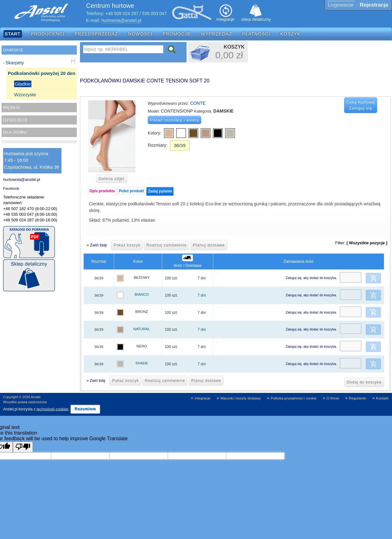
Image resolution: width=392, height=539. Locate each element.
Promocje (177, 34)
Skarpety (15, 63)
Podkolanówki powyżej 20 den (42, 73)
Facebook (11, 188)
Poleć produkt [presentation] (131, 191)
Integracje (203, 398)
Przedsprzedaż (96, 34)
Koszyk (290, 34)
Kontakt (382, 398)
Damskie (13, 50)
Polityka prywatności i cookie (294, 398)
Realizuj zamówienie (167, 245)
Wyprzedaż (216, 34)
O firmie (333, 398)
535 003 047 (155, 13)
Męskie (12, 107)
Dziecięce (15, 120)
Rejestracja (374, 5)
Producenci (48, 34)
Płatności (256, 34)
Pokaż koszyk (127, 245)
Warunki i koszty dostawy (241, 398)
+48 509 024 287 (122, 13)
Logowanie (341, 5)
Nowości (140, 34)
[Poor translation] (23, 447)
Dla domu (15, 132)
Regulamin (358, 398)
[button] (373, 278)
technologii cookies (53, 409)
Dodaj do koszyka (364, 382)
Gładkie (23, 84)
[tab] (102, 191)
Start (13, 34)
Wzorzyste (25, 95)
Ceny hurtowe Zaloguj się (361, 105)
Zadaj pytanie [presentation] (160, 191)
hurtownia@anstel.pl (121, 20)
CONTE (198, 103)
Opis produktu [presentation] (102, 191)
